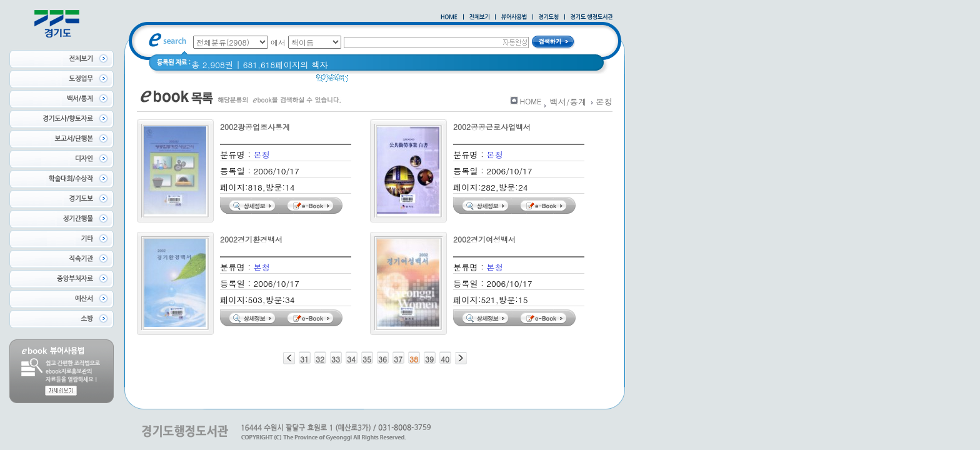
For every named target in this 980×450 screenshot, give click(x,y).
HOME (531, 101)
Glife (433, 81)
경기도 (491, 81)
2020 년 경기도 (385, 81)
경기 (460, 81)
